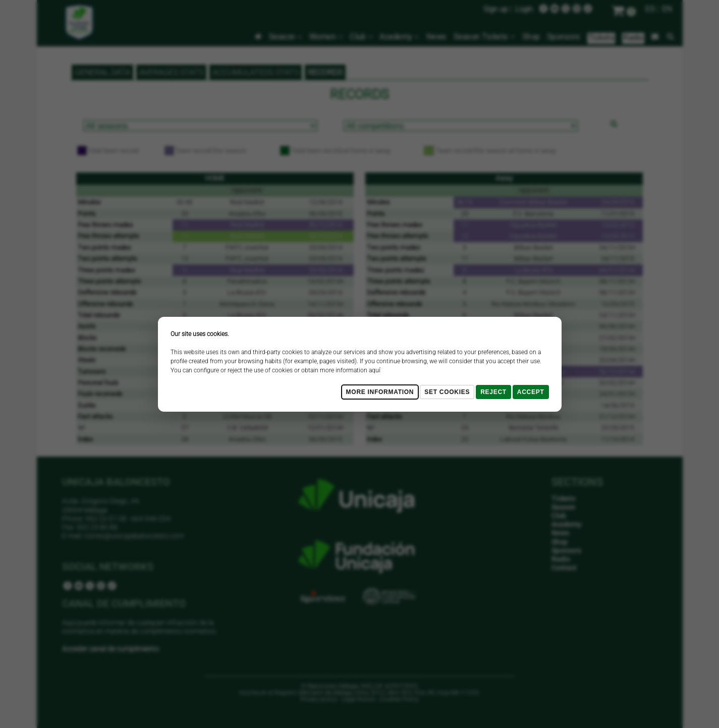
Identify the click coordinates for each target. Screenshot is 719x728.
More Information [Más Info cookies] (380, 392)
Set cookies (447, 392)
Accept (531, 392)
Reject (493, 392)
